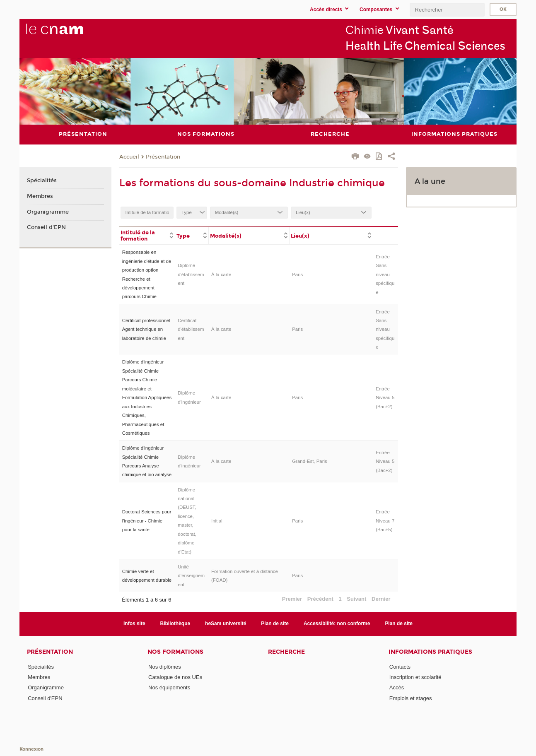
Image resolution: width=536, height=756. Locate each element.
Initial (217, 520)
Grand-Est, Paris (310, 461)
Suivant (356, 598)
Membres (40, 196)
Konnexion (31, 749)
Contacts (400, 666)
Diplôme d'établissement (191, 274)
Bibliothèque (175, 624)
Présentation (163, 157)
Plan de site (275, 624)
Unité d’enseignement (191, 575)
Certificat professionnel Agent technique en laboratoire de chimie (146, 329)
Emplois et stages (411, 698)
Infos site (134, 624)
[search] (447, 10)
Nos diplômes (165, 666)
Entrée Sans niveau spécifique (385, 274)
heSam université (226, 624)
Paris (297, 274)
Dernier (381, 598)
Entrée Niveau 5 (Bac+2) (385, 397)
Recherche (286, 651)
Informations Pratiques (430, 651)
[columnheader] (147, 235)
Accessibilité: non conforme (337, 624)
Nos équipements (169, 687)
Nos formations (175, 651)
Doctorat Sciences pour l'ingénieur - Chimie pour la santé (147, 521)
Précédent (320, 598)
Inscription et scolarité (415, 677)
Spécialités (42, 181)
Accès (397, 687)
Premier (292, 598)
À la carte (221, 274)
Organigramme (48, 212)
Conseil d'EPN (46, 227)
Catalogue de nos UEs (175, 677)
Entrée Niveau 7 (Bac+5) (385, 521)
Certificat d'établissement (191, 329)
